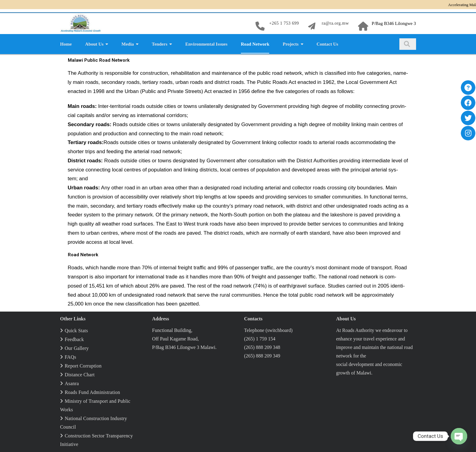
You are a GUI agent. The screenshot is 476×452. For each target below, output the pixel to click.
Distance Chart (80, 374)
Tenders (160, 43)
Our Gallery (77, 347)
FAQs (71, 356)
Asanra (72, 383)
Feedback (74, 338)
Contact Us (327, 43)
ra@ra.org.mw (335, 23)
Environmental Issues (206, 43)
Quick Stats (76, 330)
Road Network (255, 43)
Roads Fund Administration (92, 391)
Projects (290, 43)
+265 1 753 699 (283, 23)
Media (128, 43)
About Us (94, 43)
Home (66, 43)
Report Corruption (83, 365)
